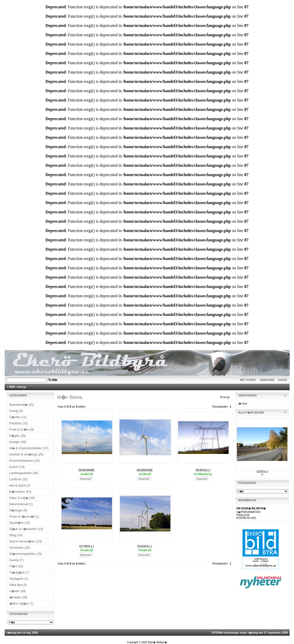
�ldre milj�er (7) (21, 604)
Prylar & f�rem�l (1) (24, 517)
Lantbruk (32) (19, 479)
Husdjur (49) (18, 442)
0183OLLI (145, 546)
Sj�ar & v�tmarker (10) (26, 529)
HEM (12, 387)
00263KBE (87, 470)
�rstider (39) (18, 597)
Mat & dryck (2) (20, 486)
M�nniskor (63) (20, 492)
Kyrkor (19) (17, 467)
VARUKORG (267, 380)
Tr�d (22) (16, 566)
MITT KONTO (248, 380)
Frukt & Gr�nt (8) (22, 430)
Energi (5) (16, 411)
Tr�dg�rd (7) (19, 573)
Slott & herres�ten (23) (26, 541)
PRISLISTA (243, 515)
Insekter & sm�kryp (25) (27, 454)
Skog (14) (16, 535)
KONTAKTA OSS (246, 518)
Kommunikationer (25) (25, 461)
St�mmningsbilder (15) (26, 554)
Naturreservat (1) (21, 504)
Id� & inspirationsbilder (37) (29, 448)
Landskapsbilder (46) (24, 473)
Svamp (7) (16, 560)
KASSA (283, 380)
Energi (22, 387)
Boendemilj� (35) (22, 405)
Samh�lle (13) (20, 523)
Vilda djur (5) (18, 585)
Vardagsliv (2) (19, 579)
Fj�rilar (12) (18, 417)
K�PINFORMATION (248, 512)
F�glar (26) (18, 436)
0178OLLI (87, 546)
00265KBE (145, 470)
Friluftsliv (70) (19, 423)
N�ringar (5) (18, 510)
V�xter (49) (18, 591)
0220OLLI (262, 472)
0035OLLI (203, 470)
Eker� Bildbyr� (157, 642)
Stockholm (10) (20, 548)
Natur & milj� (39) (22, 498)
